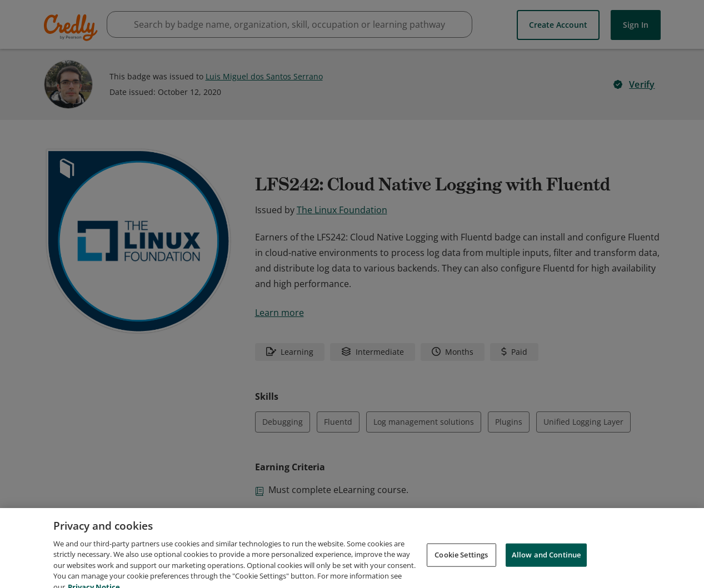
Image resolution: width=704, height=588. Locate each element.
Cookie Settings (461, 566)
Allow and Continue (546, 566)
